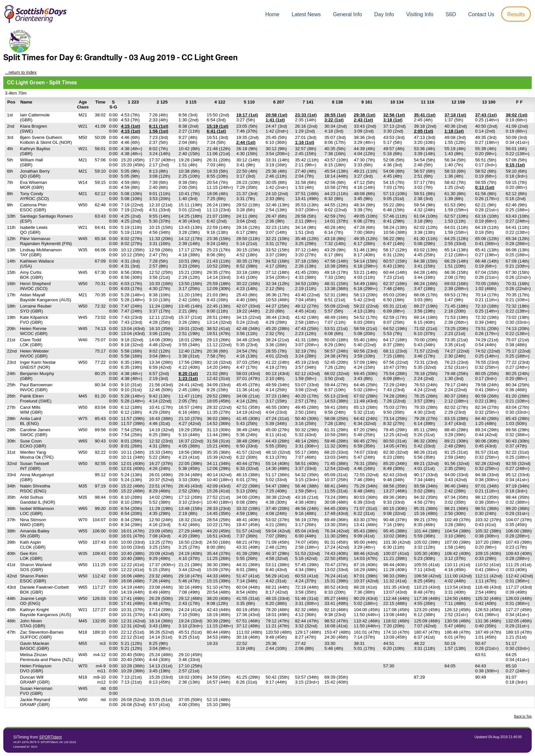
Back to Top (523, 716)
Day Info (384, 14)
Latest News (306, 14)
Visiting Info (420, 14)
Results (516, 14)
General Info (348, 14)
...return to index (21, 72)
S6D (451, 14)
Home (272, 14)
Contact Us (481, 14)
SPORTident (51, 737)
